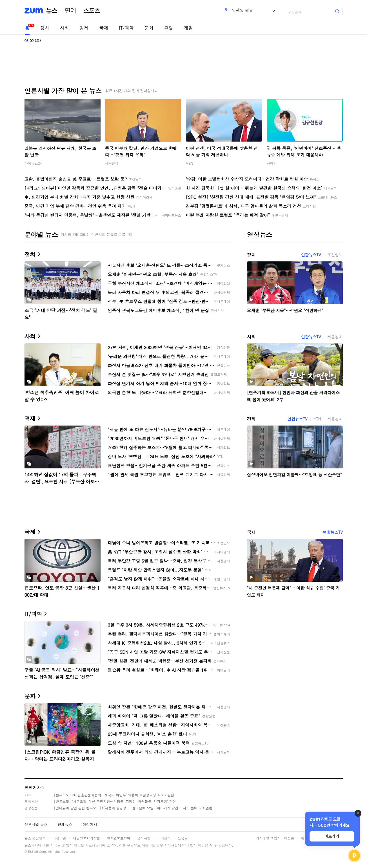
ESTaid (33, 852)
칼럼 (169, 28)
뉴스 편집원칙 (35, 838)
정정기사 (33, 787)
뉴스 (52, 11)
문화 (149, 28)
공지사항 (144, 838)
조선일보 (335, 255)
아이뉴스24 (33, 163)
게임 (188, 28)
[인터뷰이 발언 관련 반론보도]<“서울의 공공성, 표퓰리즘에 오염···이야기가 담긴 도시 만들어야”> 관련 (133, 808)
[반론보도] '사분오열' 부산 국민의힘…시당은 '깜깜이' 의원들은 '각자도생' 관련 (115, 801)
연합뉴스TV (311, 255)
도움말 (183, 838)
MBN (190, 163)
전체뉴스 (65, 824)
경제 (84, 28)
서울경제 (112, 163)
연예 (70, 11)
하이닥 (272, 163)
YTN (317, 419)
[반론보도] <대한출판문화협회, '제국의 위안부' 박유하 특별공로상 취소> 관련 (114, 795)
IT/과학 (126, 28)
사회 (64, 28)
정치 (45, 28)
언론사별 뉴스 (36, 824)
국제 (104, 28)
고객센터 (164, 838)
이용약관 (59, 838)
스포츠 (92, 11)
